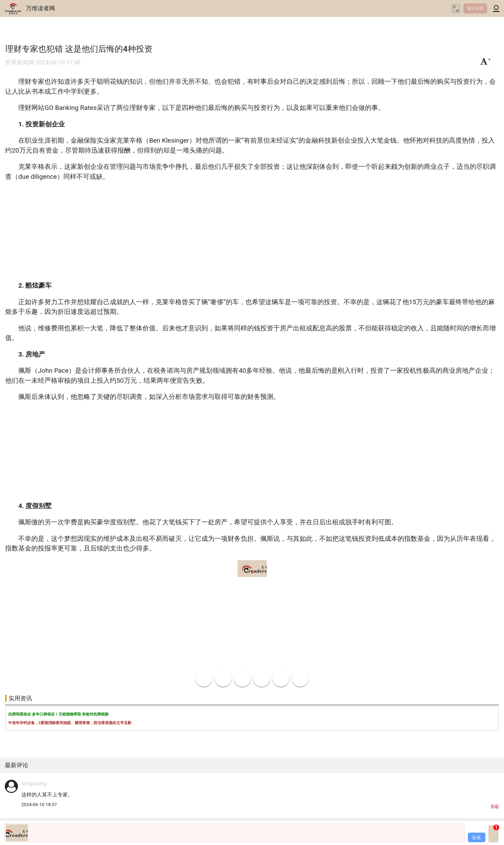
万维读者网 (40, 8)
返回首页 (475, 8)
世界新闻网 (20, 63)
